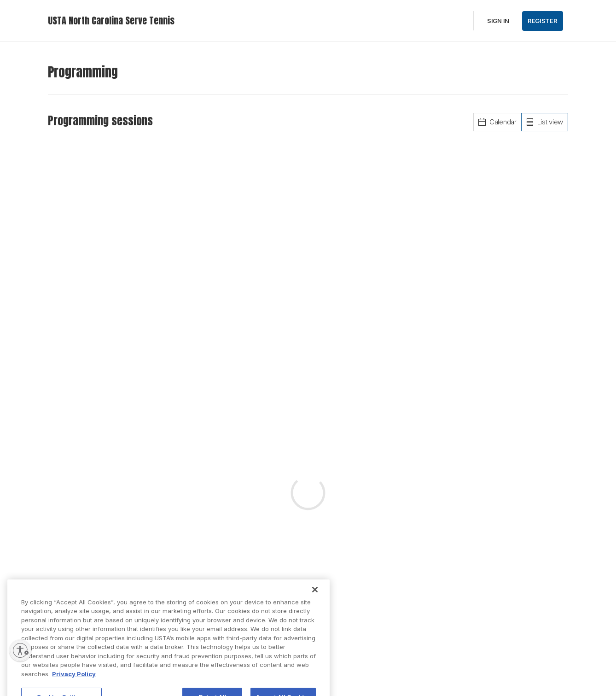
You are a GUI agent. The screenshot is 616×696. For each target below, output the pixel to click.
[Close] (315, 596)
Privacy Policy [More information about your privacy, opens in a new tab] (74, 680)
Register (543, 21)
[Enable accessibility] (20, 650)
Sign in (498, 21)
